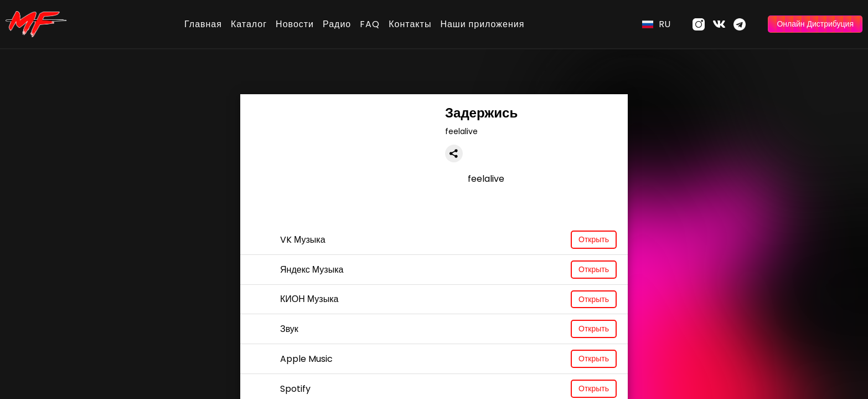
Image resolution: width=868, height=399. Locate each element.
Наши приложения (482, 24)
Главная (203, 24)
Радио (337, 24)
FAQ (370, 24)
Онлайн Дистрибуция (815, 24)
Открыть (594, 239)
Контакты (410, 24)
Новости (295, 24)
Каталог (249, 24)
